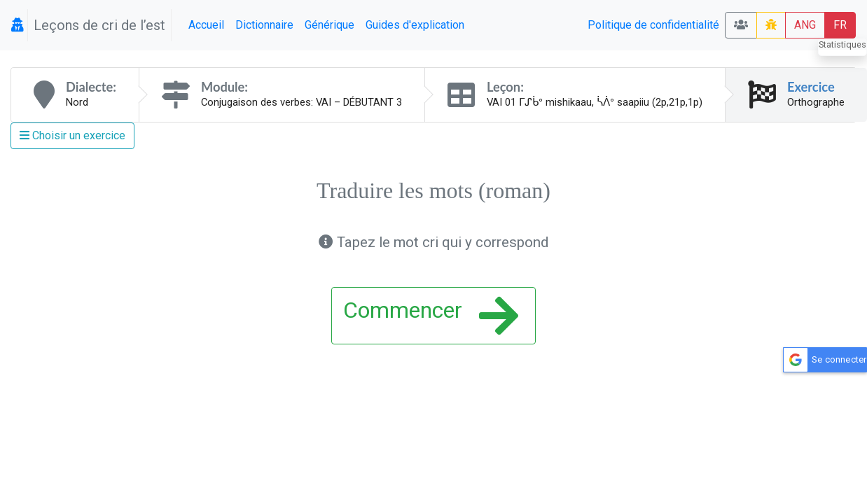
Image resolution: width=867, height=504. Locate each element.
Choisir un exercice (72, 135)
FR (840, 25)
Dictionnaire (264, 25)
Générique (330, 25)
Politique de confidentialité (653, 25)
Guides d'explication (415, 25)
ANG (805, 25)
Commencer (431, 316)
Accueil (206, 25)
